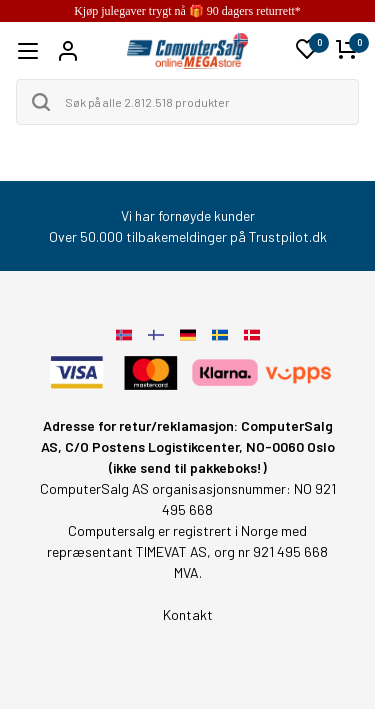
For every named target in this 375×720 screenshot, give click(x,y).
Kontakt (188, 614)
